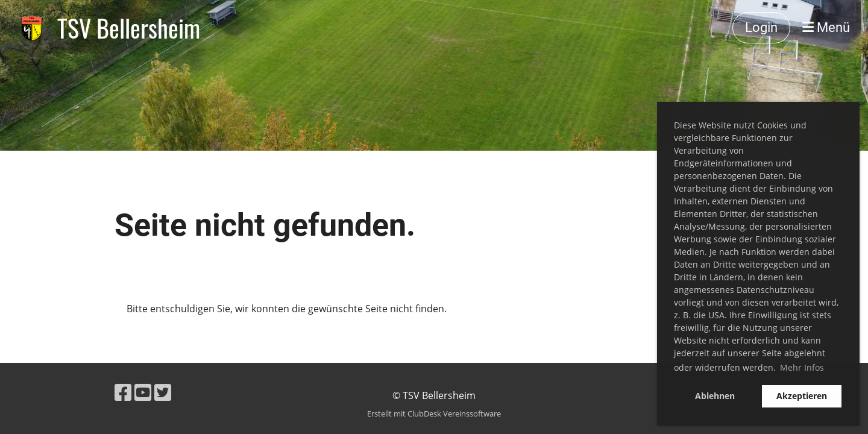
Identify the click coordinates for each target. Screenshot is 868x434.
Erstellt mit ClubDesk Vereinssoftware (434, 414)
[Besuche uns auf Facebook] (123, 392)
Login (761, 27)
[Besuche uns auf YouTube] (143, 392)
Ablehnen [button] (715, 396)
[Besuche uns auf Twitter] (163, 392)
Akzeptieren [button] (802, 396)
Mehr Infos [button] (802, 367)
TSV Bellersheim (129, 28)
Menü (826, 27)
